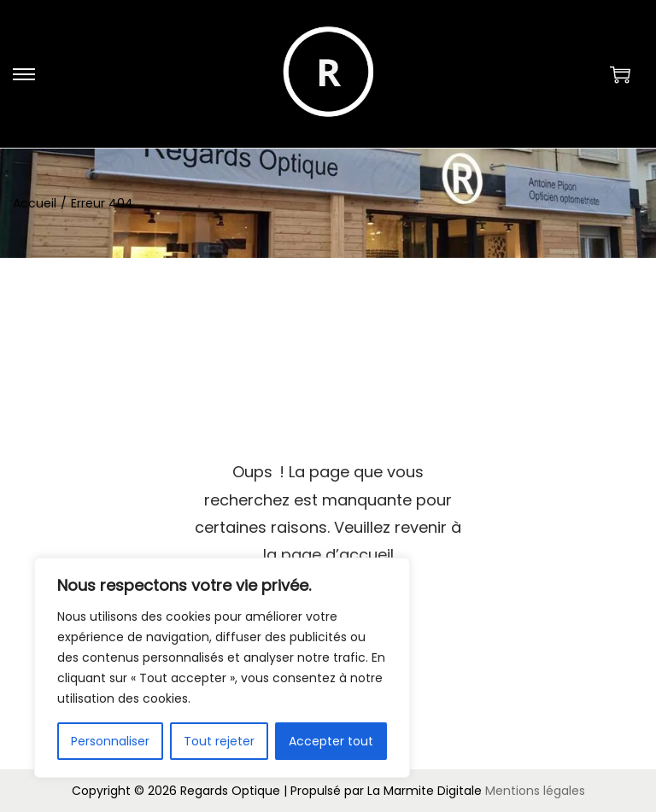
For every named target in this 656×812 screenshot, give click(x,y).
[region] (222, 668)
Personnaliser (110, 741)
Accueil (35, 203)
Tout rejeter (219, 741)
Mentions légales (535, 791)
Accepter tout (331, 741)
